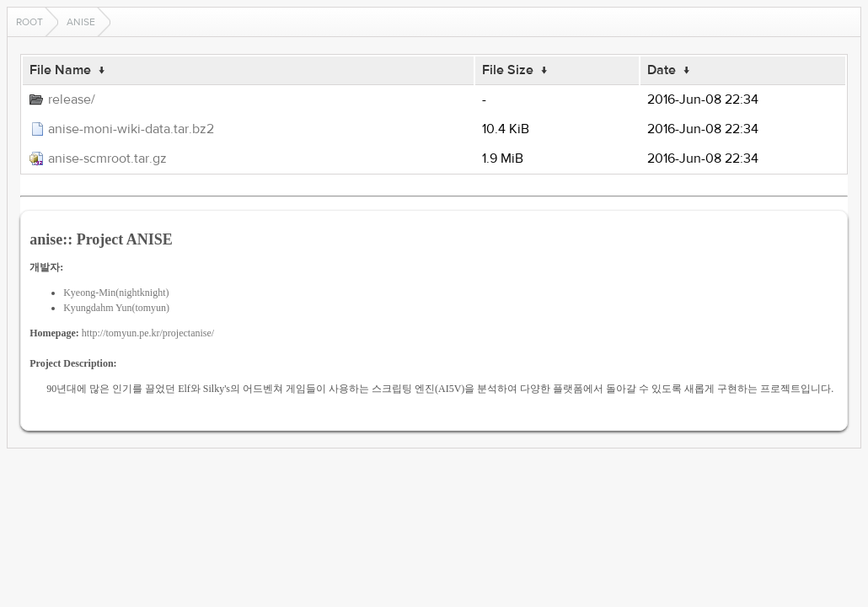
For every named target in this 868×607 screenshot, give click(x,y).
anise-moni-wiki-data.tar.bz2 (131, 129)
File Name (60, 70)
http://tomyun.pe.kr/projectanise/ (148, 333)
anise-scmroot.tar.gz (107, 158)
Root (29, 22)
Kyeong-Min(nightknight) (116, 293)
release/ (72, 99)
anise (81, 22)
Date (662, 70)
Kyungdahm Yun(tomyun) (116, 308)
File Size (508, 70)
